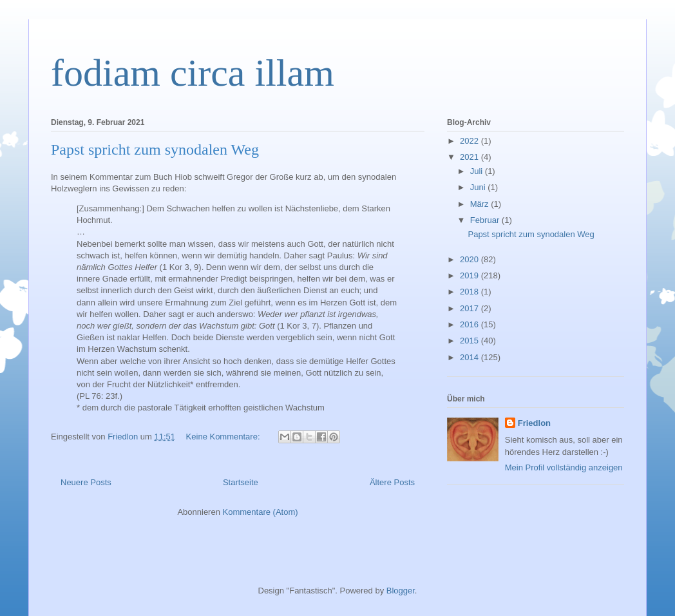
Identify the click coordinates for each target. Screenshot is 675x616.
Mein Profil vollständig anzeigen (564, 467)
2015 (471, 341)
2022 (471, 141)
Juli (478, 171)
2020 (471, 259)
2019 (471, 275)
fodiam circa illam (193, 73)
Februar (486, 220)
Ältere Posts (392, 482)
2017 (471, 308)
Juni (479, 187)
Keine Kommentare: (224, 437)
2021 (471, 157)
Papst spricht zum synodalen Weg (155, 149)
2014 (471, 357)
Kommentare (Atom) (261, 512)
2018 (471, 292)
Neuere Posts (86, 482)
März (481, 204)
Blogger (401, 591)
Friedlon (534, 423)
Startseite (241, 482)
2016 (471, 324)
